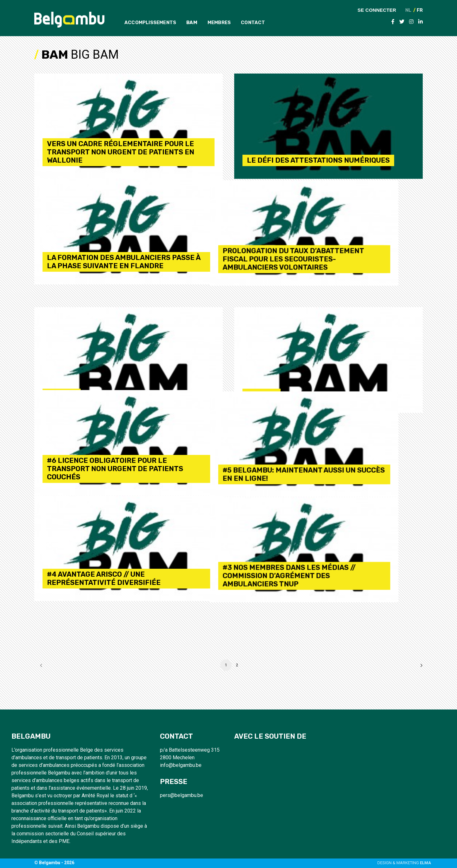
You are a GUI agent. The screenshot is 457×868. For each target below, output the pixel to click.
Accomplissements (150, 23)
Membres (219, 23)
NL (408, 10)
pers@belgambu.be (182, 795)
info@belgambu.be (181, 765)
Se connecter (377, 10)
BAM (192, 23)
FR (420, 10)
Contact (253, 23)
